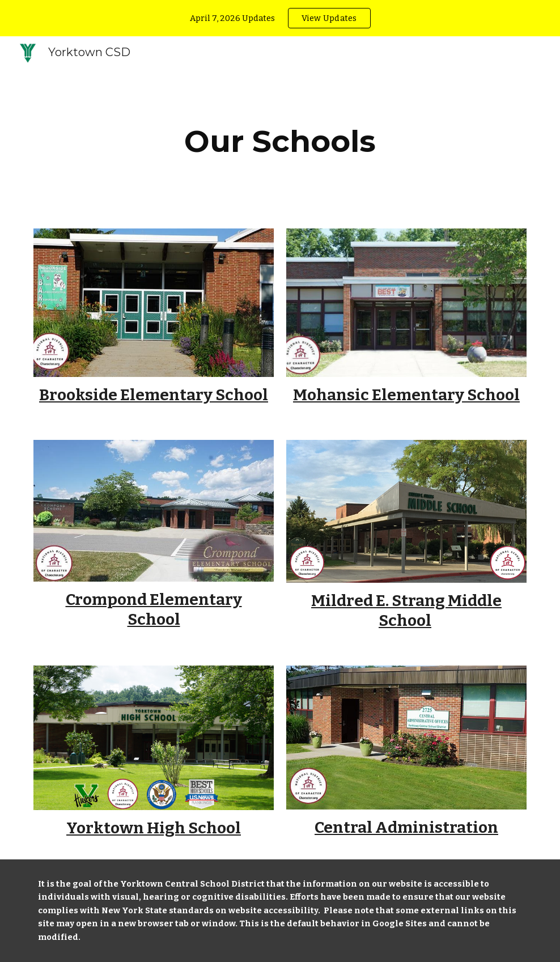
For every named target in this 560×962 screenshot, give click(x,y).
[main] (280, 141)
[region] (280, 18)
